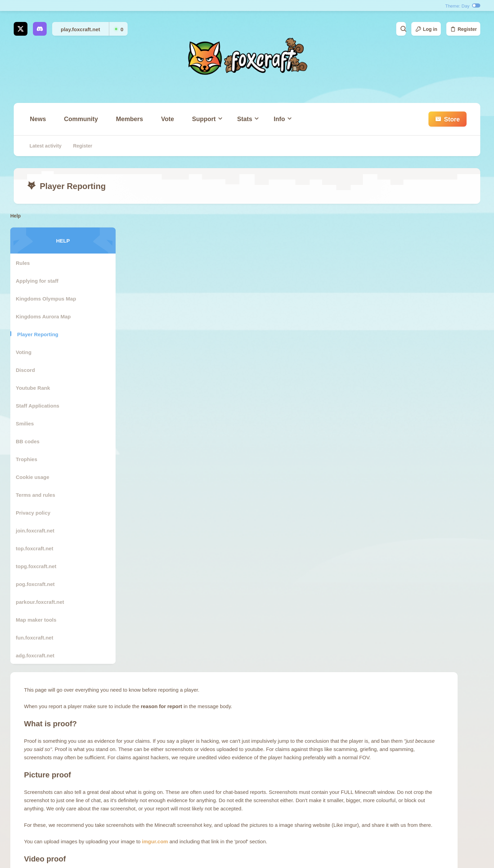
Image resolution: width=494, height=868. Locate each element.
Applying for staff (40, 281)
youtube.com (299, 497)
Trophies (30, 459)
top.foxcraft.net (38, 548)
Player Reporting (41, 334)
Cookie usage (36, 477)
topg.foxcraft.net (39, 566)
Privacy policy (37, 513)
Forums (217, 762)
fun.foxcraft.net (38, 638)
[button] (206, 123)
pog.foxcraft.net (39, 584)
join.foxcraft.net (39, 531)
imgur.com (272, 421)
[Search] (363, 29)
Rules (26, 263)
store (215, 774)
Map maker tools (39, 620)
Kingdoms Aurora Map (47, 316)
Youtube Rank (36, 388)
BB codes (31, 441)
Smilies (28, 424)
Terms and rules (39, 495)
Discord (29, 370)
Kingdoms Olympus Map (49, 299)
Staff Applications (41, 406)
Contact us (221, 787)
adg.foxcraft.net (39, 655)
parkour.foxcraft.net (43, 602)
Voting (27, 352)
